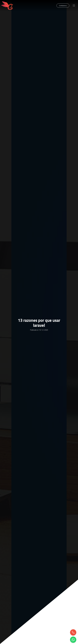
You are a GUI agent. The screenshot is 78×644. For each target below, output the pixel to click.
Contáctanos (63, 6)
